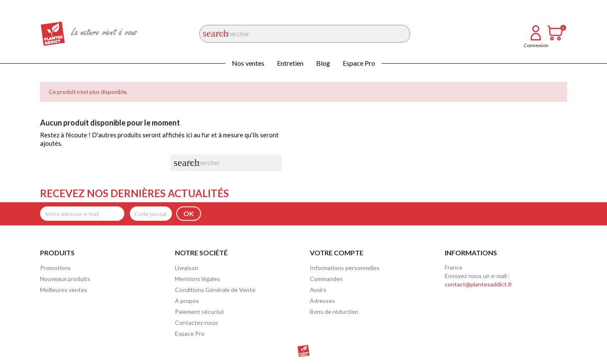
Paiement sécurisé (199, 312)
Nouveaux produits (65, 279)
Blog (323, 63)
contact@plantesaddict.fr (478, 284)
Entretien (290, 63)
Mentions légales (197, 279)
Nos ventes (248, 63)
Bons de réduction (334, 312)
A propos (187, 301)
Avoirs (318, 290)
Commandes (326, 279)
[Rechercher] (305, 34)
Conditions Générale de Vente (215, 290)
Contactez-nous (196, 323)
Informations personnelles (345, 268)
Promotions (55, 268)
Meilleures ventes (64, 290)
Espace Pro (359, 63)
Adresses (322, 301)
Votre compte (337, 253)
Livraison (187, 268)
